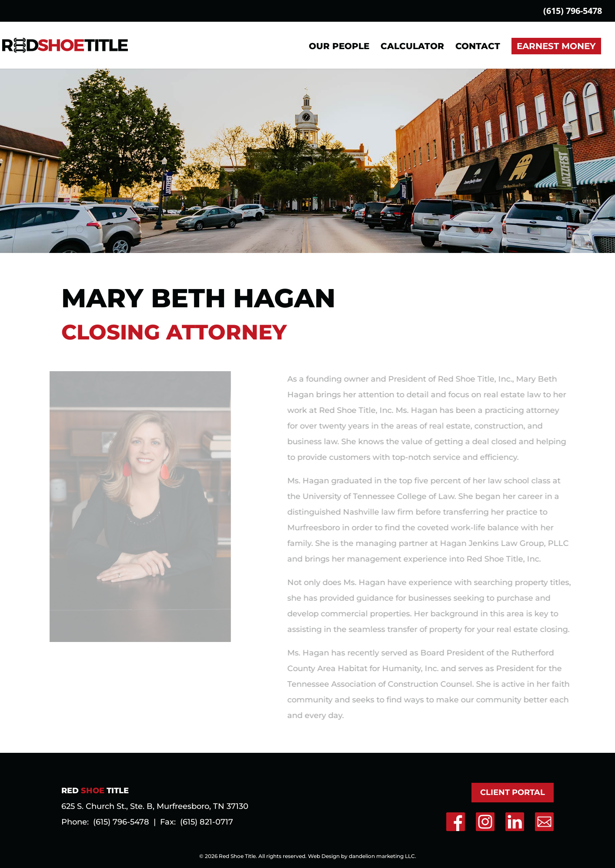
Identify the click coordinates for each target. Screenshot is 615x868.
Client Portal (513, 792)
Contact (478, 47)
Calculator (412, 47)
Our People (339, 47)
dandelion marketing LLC (382, 856)
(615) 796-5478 (573, 12)
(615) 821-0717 (207, 822)
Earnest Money (556, 46)
